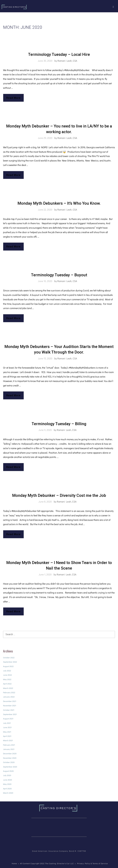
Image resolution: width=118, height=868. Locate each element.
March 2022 (8, 688)
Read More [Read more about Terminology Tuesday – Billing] (13, 467)
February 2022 (9, 692)
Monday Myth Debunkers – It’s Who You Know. (59, 203)
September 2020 (10, 767)
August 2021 (8, 718)
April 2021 (7, 736)
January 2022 (9, 697)
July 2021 (7, 723)
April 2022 (7, 684)
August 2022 (8, 666)
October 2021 (9, 710)
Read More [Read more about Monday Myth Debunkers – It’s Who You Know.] (13, 246)
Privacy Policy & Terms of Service (92, 863)
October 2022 (9, 657)
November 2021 (10, 705)
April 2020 (7, 788)
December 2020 (10, 753)
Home (14, 863)
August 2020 (8, 771)
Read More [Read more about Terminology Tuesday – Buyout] (13, 318)
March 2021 (8, 740)
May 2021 (7, 732)
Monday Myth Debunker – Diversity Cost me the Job (59, 495)
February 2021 (9, 745)
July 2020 (7, 775)
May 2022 (7, 679)
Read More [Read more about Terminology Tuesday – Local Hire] (13, 98)
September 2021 (10, 714)
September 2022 (10, 662)
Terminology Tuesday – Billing (59, 424)
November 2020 (10, 758)
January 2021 (9, 749)
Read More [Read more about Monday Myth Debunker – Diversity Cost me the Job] (13, 534)
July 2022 (7, 670)
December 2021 (10, 701)
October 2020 (9, 762)
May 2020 (7, 784)
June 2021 (7, 727)
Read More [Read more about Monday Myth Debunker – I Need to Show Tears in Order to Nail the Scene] (13, 611)
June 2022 (7, 675)
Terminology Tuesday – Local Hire (59, 54)
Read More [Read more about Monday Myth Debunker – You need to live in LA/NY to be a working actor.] (13, 175)
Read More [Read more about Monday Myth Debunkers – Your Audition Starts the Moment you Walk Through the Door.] (13, 395)
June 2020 (8, 780)
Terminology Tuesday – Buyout (59, 275)
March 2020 (8, 793)
